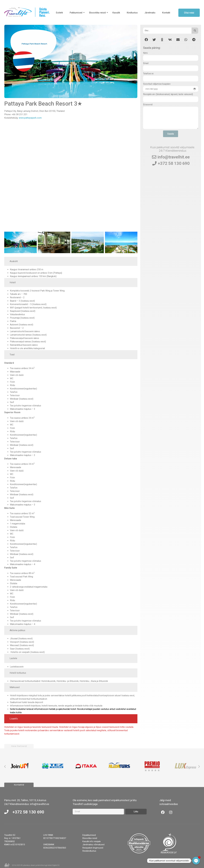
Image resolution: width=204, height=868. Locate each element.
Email (146, 63)
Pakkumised (76, 13)
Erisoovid (148, 105)
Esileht (59, 13)
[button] (146, 40)
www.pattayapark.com (30, 118)
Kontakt (166, 13)
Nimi (145, 53)
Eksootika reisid (98, 13)
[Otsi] (167, 31)
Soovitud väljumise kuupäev (157, 84)
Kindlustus (132, 13)
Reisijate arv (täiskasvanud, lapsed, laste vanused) (168, 94)
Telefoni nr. (148, 74)
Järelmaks (150, 13)
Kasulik (116, 13)
